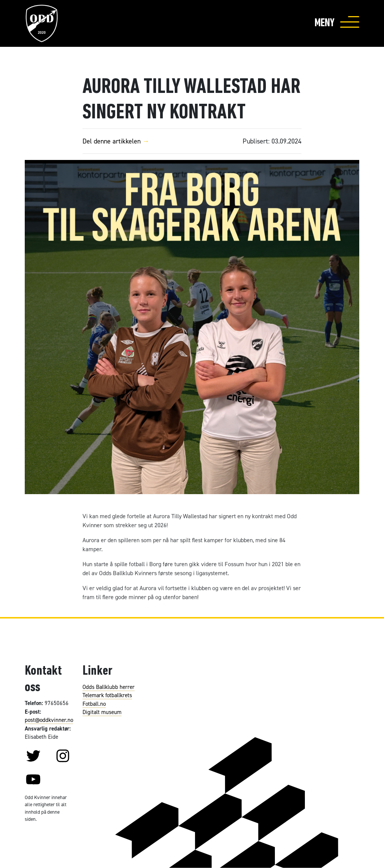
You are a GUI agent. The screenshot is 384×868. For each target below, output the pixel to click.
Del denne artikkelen (118, 141)
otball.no (96, 704)
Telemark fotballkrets (107, 695)
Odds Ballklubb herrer (109, 687)
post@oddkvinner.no (49, 720)
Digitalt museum (102, 712)
